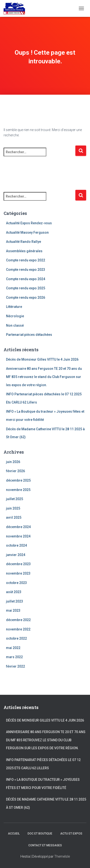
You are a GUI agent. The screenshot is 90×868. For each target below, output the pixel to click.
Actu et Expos (71, 834)
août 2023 (14, 592)
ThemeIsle (62, 856)
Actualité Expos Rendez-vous (29, 223)
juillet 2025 (15, 499)
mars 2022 (14, 657)
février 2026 (15, 471)
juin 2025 (13, 508)
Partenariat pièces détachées (29, 335)
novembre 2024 (18, 536)
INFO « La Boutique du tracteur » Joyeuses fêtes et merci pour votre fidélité (43, 784)
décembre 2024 (18, 527)
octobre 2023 (16, 583)
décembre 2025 (18, 480)
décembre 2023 (18, 564)
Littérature (14, 307)
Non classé (15, 325)
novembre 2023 (18, 573)
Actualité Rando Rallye (24, 242)
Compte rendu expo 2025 (26, 288)
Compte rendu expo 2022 (26, 260)
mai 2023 (13, 610)
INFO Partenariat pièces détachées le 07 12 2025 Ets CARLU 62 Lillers (43, 764)
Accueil (14, 834)
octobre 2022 (16, 638)
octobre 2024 (16, 545)
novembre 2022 (18, 629)
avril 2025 (14, 517)
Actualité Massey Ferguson (27, 232)
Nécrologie (15, 316)
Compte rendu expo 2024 (26, 279)
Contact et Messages (45, 845)
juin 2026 (13, 462)
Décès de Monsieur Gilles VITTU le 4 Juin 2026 (42, 359)
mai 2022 (13, 648)
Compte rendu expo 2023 (26, 270)
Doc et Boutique (40, 834)
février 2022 (15, 666)
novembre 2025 (18, 490)
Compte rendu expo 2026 (26, 298)
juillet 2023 (15, 601)
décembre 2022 (18, 620)
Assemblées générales (24, 251)
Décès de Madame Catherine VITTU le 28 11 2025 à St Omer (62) (46, 803)
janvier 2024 (16, 555)
